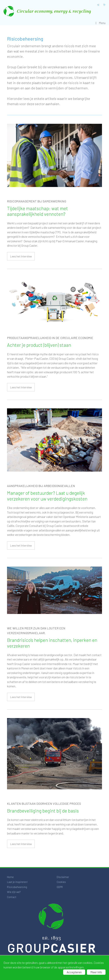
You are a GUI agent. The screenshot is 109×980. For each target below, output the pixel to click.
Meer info (96, 972)
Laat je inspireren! (17, 882)
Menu (102, 23)
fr (104, 5)
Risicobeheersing (17, 887)
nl (98, 5)
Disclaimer (63, 877)
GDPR (60, 887)
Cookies (61, 882)
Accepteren (74, 972)
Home (10, 877)
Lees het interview (21, 256)
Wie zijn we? (14, 892)
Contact (12, 897)
